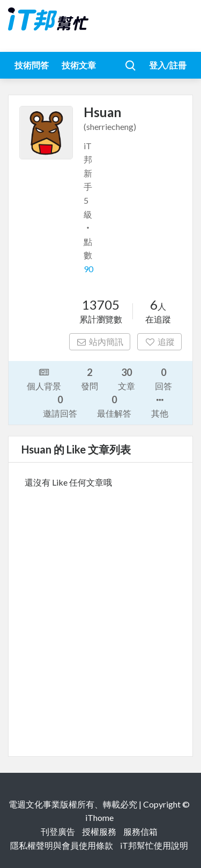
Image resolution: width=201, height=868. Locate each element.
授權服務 (99, 831)
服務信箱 (140, 831)
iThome (99, 817)
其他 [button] (160, 406)
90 (88, 269)
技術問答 (32, 65)
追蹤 (159, 341)
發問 (90, 378)
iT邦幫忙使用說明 (154, 845)
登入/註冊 (168, 65)
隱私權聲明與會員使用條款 (62, 845)
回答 (163, 378)
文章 (126, 378)
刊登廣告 (58, 831)
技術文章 (79, 65)
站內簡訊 (100, 341)
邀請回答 (60, 406)
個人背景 (44, 378)
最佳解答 (114, 406)
